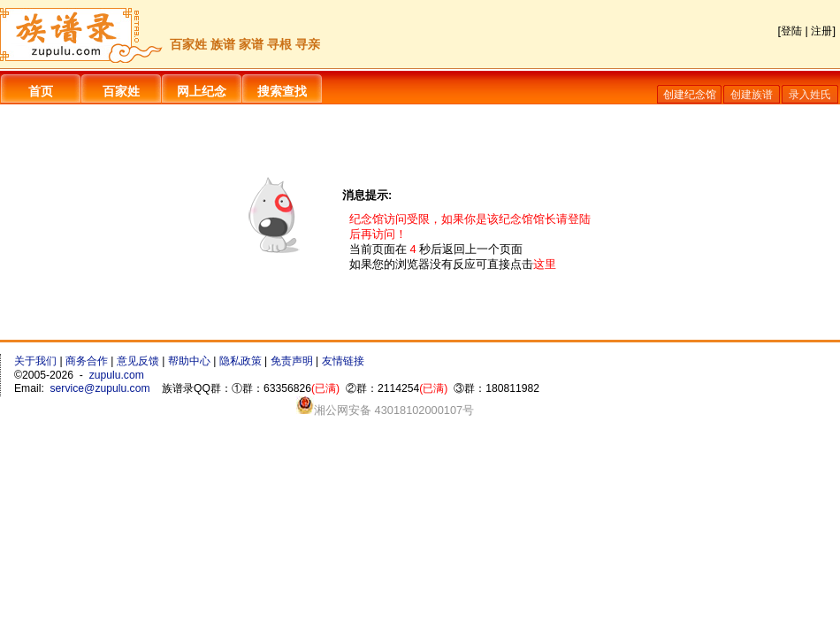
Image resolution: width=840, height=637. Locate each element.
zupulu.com (117, 375)
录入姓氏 (810, 95)
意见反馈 (138, 361)
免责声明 (292, 361)
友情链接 (343, 361)
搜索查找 (282, 91)
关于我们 (35, 361)
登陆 (791, 31)
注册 (821, 31)
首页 (41, 91)
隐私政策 (241, 361)
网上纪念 (202, 91)
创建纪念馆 (690, 95)
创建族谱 (752, 95)
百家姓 (121, 91)
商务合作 (87, 361)
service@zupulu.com (100, 388)
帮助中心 (189, 361)
